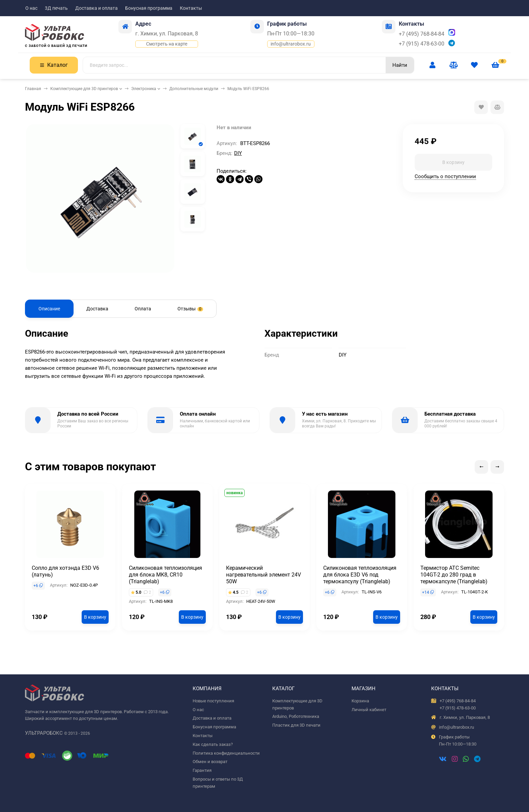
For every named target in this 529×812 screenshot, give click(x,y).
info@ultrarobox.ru (291, 44)
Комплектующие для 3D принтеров (84, 89)
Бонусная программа (149, 8)
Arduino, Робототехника (296, 716)
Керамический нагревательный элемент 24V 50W (263, 575)
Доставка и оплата (96, 8)
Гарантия (202, 770)
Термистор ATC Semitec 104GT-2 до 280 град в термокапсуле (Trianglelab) (454, 575)
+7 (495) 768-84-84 (422, 34)
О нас (31, 8)
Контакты (191, 8)
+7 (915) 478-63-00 (422, 44)
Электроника (144, 89)
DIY (238, 153)
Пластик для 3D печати (296, 725)
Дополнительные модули (194, 89)
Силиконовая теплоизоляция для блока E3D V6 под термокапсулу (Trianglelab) (360, 575)
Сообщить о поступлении (445, 176)
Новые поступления (213, 701)
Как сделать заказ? (213, 744)
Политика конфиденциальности (226, 753)
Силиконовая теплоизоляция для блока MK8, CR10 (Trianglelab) (165, 575)
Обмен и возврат (210, 762)
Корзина (360, 701)
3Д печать (56, 8)
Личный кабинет (369, 710)
